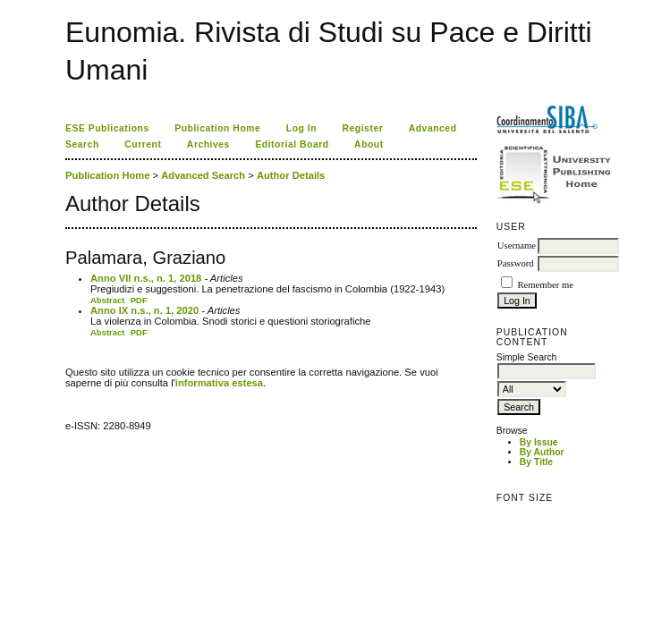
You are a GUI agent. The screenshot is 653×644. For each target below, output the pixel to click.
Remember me (545, 285)
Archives (208, 144)
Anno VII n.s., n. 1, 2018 (146, 278)
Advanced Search (203, 175)
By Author (542, 452)
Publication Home (217, 128)
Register (363, 128)
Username (517, 246)
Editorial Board (292, 144)
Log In (301, 128)
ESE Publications (107, 128)
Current (143, 144)
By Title (536, 462)
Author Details (291, 175)
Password (516, 263)
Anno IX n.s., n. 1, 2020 (144, 310)
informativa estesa (219, 383)
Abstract (108, 300)
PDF (139, 300)
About (369, 144)
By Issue (539, 442)
